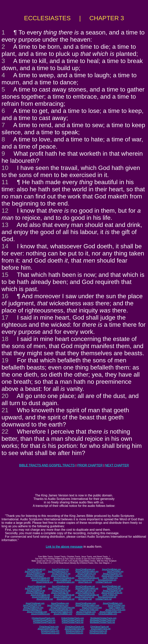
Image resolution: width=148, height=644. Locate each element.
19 (5, 360)
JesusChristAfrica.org (36, 574)
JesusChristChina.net (61, 591)
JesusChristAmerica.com (58, 605)
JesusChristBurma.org (85, 576)
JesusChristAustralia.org (88, 578)
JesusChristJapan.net (112, 591)
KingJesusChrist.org (74, 633)
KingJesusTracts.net (98, 631)
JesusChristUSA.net (33, 588)
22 (5, 432)
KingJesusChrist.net (98, 633)
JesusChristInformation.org (87, 571)
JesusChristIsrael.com (35, 603)
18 (5, 339)
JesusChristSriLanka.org (112, 576)
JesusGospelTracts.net (101, 629)
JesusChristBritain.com (113, 603)
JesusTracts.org (85, 582)
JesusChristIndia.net (60, 593)
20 (5, 396)
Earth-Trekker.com (117, 607)
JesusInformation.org (65, 582)
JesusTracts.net (85, 599)
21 (5, 410)
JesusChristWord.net (41, 597)
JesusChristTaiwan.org (40, 578)
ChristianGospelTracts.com (43, 618)
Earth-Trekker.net (110, 595)
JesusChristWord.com (40, 614)
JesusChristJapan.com (86, 612)
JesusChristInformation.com (87, 605)
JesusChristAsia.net (60, 586)
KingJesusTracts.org (74, 631)
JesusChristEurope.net (85, 586)
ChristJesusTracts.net (99, 627)
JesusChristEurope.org (85, 569)
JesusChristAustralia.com (110, 612)
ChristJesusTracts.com (49, 627)
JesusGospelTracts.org (74, 629)
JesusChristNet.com (116, 605)
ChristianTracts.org (104, 582)
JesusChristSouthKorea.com (63, 607)
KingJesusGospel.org (107, 580)
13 (5, 225)
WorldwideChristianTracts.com (103, 618)
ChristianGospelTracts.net (44, 622)
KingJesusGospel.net (107, 597)
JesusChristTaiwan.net (40, 595)
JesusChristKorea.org (87, 574)
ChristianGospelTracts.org (44, 620)
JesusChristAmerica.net (58, 588)
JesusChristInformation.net (87, 588)
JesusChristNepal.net (35, 593)
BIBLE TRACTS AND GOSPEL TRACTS (47, 465)
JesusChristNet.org (115, 571)
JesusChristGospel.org (85, 580)
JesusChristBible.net (62, 597)
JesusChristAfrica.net (36, 591)
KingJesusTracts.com (50, 631)
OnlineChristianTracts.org (73, 620)
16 (5, 296)
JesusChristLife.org (45, 582)
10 (5, 168)
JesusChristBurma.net (85, 593)
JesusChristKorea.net (87, 591)
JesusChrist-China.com (115, 610)
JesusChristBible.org (62, 580)
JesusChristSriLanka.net (112, 593)
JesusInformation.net (65, 599)
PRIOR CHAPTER (90, 465)
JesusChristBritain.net (111, 586)
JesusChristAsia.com (60, 603)
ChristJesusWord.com (85, 614)
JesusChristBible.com (63, 614)
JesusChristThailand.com (62, 612)
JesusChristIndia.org (60, 576)
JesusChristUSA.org (33, 571)
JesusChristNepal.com (32, 610)
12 (5, 211)
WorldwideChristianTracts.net (102, 622)
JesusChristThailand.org (64, 578)
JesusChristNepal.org (35, 576)
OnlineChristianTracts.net (72, 622)
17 (5, 317)
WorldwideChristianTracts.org (102, 620)
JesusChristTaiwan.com (37, 612)
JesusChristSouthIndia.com (61, 610)
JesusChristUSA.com (32, 605)
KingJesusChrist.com (50, 633)
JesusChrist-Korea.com (92, 607)
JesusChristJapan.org (112, 574)
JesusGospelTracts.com (48, 629)
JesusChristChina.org (61, 574)
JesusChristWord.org (41, 580)
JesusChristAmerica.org (58, 571)
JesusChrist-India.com (89, 610)
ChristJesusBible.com (108, 614)
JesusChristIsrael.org (36, 569)
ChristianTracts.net (103, 599)
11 (5, 182)
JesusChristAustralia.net (88, 595)
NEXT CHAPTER (117, 465)
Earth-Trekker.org (110, 578)
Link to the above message (64, 547)
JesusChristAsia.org (60, 569)
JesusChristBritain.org (111, 569)
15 (5, 275)
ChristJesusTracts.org (74, 627)
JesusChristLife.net (115, 588)
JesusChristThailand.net (64, 595)
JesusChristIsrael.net (36, 586)
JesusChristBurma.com (33, 607)
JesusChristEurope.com (86, 603)
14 (5, 246)
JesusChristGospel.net (85, 597)
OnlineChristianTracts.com (73, 618)
